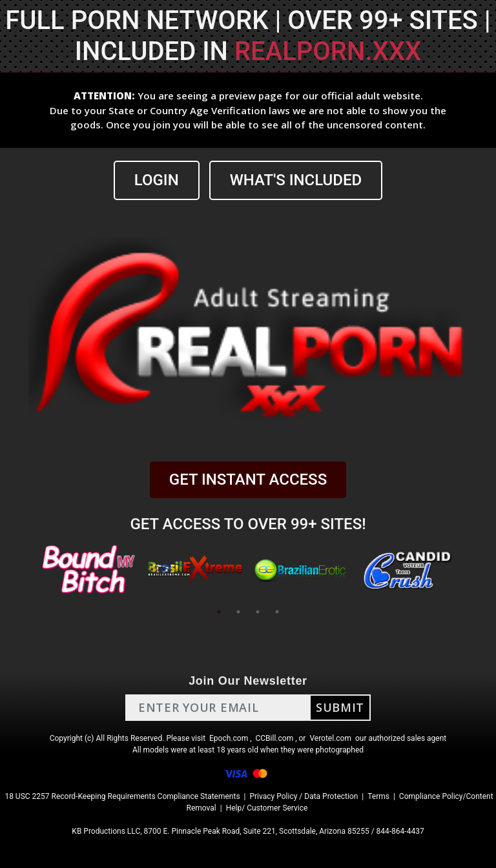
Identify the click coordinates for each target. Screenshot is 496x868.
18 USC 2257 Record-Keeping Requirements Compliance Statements (122, 796)
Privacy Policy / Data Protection (304, 796)
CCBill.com (275, 738)
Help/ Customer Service (267, 808)
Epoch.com (229, 738)
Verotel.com (330, 738)
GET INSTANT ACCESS (248, 479)
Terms (378, 796)
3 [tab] (258, 612)
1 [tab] (219, 612)
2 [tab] (238, 612)
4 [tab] (277, 612)
